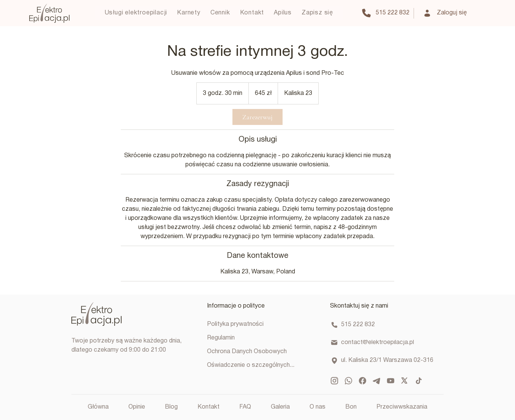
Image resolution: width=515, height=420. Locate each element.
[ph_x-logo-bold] (405, 381)
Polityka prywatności (235, 324)
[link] (257, 117)
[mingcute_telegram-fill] (377, 381)
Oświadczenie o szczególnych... (251, 365)
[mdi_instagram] (334, 381)
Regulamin (221, 338)
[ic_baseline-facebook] (363, 381)
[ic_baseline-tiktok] (419, 381)
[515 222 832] (385, 13)
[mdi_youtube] (391, 381)
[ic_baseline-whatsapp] (348, 381)
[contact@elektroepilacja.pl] (383, 343)
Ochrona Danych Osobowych (247, 352)
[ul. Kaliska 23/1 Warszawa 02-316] (383, 361)
